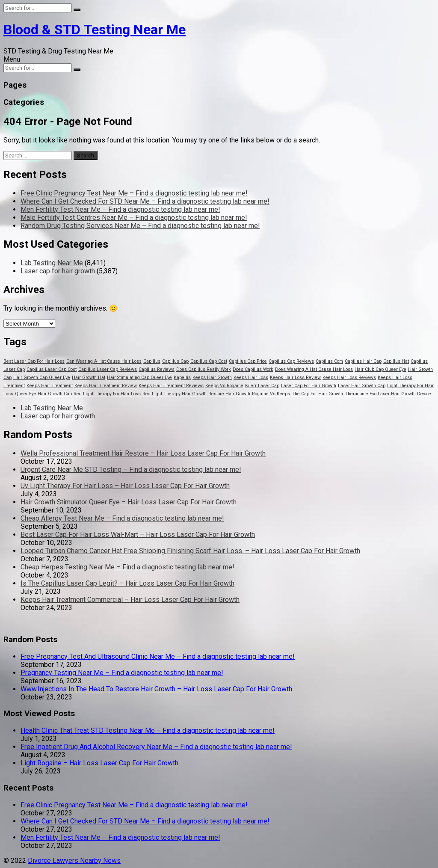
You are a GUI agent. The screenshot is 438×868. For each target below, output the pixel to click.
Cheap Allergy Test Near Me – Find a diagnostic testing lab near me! (122, 518)
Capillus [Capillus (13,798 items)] (152, 361)
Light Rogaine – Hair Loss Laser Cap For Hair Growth (99, 763)
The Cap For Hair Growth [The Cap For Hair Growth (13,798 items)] (317, 394)
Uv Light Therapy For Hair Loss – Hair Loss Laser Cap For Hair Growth (125, 486)
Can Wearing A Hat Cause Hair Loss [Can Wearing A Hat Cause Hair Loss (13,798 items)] (104, 361)
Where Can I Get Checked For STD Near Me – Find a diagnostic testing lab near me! (145, 201)
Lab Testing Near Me (52, 263)
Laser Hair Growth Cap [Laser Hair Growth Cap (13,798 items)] (362, 386)
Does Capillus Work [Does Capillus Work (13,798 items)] (253, 369)
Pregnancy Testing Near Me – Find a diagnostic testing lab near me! (122, 673)
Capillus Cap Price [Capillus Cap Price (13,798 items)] (248, 361)
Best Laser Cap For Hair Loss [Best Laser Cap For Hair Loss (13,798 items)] (34, 361)
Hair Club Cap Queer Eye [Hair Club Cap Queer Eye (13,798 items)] (380, 369)
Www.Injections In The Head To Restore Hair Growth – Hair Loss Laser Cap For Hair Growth (156, 689)
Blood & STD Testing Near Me (95, 30)
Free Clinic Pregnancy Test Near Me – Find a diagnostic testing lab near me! (134, 193)
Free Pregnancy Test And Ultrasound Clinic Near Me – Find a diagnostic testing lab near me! (158, 656)
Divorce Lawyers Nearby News (74, 861)
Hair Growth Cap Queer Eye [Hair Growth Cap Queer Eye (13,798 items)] (42, 378)
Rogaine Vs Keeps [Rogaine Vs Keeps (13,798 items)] (271, 394)
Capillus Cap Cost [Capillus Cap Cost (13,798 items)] (209, 361)
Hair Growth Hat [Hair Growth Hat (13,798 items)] (89, 378)
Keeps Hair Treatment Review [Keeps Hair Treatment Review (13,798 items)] (106, 386)
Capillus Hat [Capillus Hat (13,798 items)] (396, 361)
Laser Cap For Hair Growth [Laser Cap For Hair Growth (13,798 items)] (309, 386)
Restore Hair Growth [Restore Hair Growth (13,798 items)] (229, 394)
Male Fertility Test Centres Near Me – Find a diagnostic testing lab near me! (134, 218)
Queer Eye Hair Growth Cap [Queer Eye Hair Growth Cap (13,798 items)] (43, 394)
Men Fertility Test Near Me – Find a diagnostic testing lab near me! (120, 209)
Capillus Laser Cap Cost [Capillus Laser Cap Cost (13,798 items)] (52, 369)
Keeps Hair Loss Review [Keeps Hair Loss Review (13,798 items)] (295, 378)
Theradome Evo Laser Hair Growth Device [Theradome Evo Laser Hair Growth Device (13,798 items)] (388, 394)
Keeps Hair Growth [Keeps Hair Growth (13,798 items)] (212, 378)
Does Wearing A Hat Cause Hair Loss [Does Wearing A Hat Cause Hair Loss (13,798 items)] (314, 369)
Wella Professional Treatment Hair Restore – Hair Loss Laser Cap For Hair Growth (143, 453)
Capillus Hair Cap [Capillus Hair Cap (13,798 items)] (363, 361)
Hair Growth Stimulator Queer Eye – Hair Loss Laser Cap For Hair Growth (129, 502)
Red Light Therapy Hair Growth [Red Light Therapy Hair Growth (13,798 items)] (175, 394)
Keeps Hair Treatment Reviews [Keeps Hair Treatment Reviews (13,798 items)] (171, 386)
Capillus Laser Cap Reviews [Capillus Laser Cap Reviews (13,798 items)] (108, 369)
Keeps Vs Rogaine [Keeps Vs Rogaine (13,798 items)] (224, 386)
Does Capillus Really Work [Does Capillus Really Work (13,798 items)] (204, 369)
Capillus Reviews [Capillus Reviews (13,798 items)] (157, 369)
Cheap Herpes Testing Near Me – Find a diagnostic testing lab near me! (127, 567)
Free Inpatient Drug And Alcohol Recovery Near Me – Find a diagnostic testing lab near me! (156, 747)
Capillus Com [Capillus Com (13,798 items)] (329, 361)
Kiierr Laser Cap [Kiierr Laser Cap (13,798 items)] (262, 386)
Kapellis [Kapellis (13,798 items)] (182, 378)
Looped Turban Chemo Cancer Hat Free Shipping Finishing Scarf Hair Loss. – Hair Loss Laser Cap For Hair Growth (190, 551)
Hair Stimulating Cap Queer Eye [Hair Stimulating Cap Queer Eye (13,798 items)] (139, 378)
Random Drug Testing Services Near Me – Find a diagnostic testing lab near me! (140, 226)
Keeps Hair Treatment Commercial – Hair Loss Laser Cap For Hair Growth (130, 600)
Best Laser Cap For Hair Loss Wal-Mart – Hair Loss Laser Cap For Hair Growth (138, 535)
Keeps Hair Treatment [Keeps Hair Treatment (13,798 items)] (50, 386)
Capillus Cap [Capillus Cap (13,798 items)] (175, 361)
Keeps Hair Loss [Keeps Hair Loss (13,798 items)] (251, 378)
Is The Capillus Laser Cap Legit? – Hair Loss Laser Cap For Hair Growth (127, 583)
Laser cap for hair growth (58, 271)
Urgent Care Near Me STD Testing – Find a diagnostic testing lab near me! (131, 470)
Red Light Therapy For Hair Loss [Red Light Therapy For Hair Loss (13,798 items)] (107, 394)
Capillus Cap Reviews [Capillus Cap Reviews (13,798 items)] (291, 361)
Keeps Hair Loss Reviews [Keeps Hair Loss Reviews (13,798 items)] (349, 378)
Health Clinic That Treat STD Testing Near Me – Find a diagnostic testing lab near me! (148, 730)
